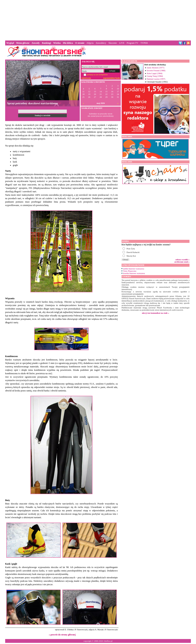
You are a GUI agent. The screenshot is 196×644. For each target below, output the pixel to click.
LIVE (122, 43)
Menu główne (23, 43)
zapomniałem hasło (112, 78)
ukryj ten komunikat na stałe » (156, 313)
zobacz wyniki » (183, 259)
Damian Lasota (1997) (156, 79)
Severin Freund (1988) (156, 70)
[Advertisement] (98, 20)
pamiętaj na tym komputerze (97, 75)
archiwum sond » (182, 262)
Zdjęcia (90, 43)
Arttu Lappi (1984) (154, 73)
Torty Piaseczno (130, 271)
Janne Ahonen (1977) (155, 68)
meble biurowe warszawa (134, 269)
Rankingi (46, 43)
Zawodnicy (101, 43)
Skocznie (113, 43)
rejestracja (86, 78)
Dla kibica (68, 43)
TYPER (144, 43)
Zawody (36, 43)
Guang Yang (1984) (155, 76)
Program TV (132, 43)
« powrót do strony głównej (62, 635)
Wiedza (57, 43)
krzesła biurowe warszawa (134, 273)
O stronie (80, 43)
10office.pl (108, 641)
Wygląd (10, 43)
